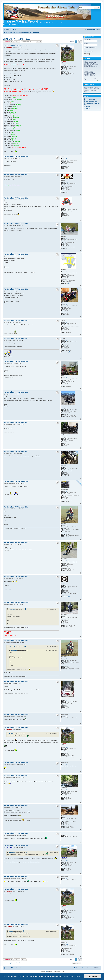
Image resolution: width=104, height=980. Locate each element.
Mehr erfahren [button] (75, 976)
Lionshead (64, 465)
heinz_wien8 (64, 559)
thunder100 (64, 524)
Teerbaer (63, 338)
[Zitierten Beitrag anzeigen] (25, 609)
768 (67, 272)
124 (67, 818)
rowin (63, 376)
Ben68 (63, 815)
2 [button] (79, 42)
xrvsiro (63, 180)
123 (67, 561)
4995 (67, 65)
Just (62, 157)
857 (67, 585)
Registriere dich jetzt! (89, 51)
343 (67, 378)
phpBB (47, 972)
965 (67, 526)
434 (67, 208)
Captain (11, 931)
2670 (67, 861)
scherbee (64, 270)
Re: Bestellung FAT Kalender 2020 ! (17, 157)
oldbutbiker (64, 206)
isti (62, 698)
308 (67, 617)
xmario (63, 583)
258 (67, 700)
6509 (67, 183)
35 (66, 467)
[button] (81, 42)
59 (66, 322)
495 (67, 340)
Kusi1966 (64, 236)
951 (67, 717)
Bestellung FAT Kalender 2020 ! (17, 39)
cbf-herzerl (64, 614)
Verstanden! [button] (93, 976)
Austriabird (64, 788)
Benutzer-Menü (89, 37)
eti (62, 303)
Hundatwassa (65, 715)
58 (66, 408)
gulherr (63, 406)
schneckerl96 (65, 489)
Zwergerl (63, 62)
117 (67, 305)
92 (66, 239)
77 (66, 437)
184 (67, 790)
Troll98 (63, 320)
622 (67, 491)
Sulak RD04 (64, 857)
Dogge (97, 80)
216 (67, 159)
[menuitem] (15, 29)
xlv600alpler (64, 435)
